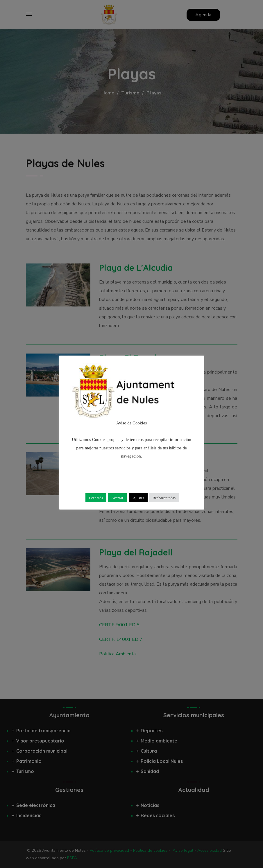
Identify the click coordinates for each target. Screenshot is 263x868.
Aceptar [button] (117, 498)
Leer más (96, 498)
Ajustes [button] (138, 498)
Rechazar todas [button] (164, 498)
